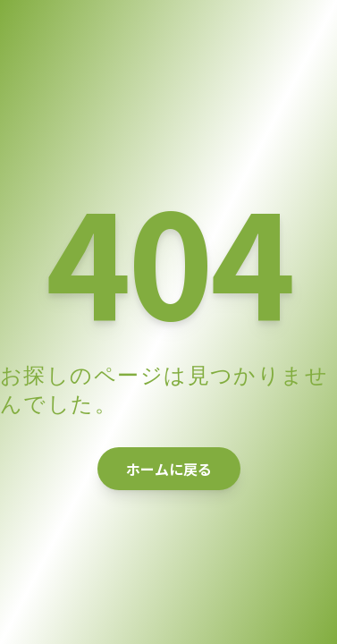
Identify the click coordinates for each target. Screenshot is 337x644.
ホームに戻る (169, 469)
